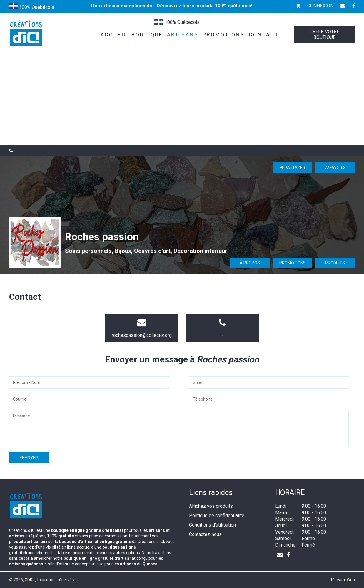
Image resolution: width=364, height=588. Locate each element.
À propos (250, 263)
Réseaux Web (342, 580)
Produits (335, 263)
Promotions (293, 263)
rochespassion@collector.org (142, 335)
